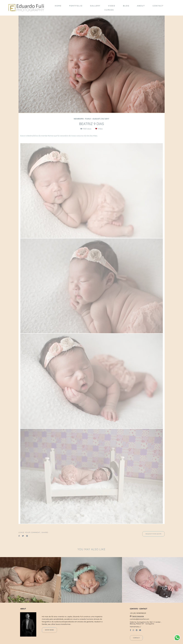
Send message (138, 616)
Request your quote (153, 534)
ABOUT (141, 6)
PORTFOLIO (76, 6)
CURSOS (109, 10)
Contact (136, 638)
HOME (58, 6)
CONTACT (158, 6)
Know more (49, 630)
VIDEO (112, 6)
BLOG (126, 6)
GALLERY (95, 6)
